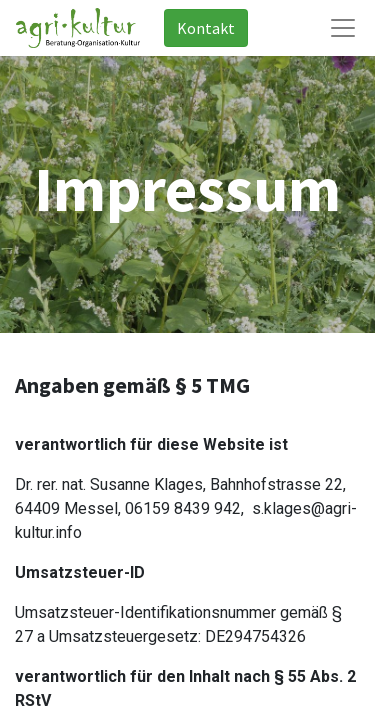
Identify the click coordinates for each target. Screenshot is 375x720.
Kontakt (206, 28)
